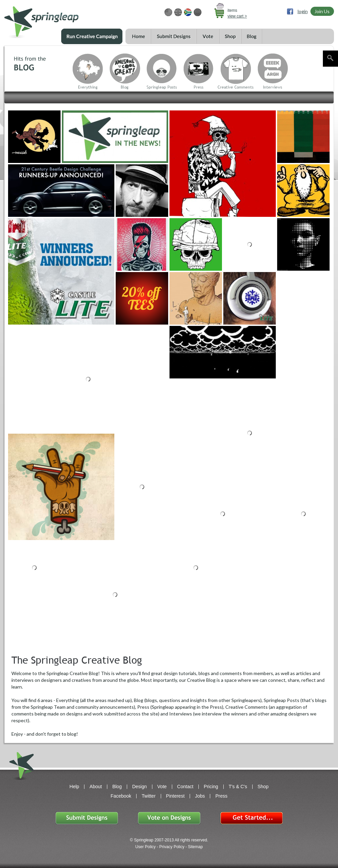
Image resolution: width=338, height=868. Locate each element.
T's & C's (238, 787)
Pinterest (175, 796)
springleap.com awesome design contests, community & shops (61, 19)
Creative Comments (236, 87)
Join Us (322, 11)
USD (168, 12)
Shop (230, 37)
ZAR (188, 12)
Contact (185, 787)
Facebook (121, 796)
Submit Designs (174, 37)
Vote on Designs (169, 818)
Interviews (273, 87)
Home (138, 37)
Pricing (211, 787)
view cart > (237, 16)
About (96, 787)
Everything (88, 87)
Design (140, 787)
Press (199, 87)
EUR (198, 12)
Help (74, 787)
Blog (252, 37)
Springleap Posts (162, 87)
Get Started (251, 818)
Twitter (148, 796)
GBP (178, 12)
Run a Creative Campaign (92, 36)
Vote (208, 37)
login (303, 11)
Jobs (200, 796)
